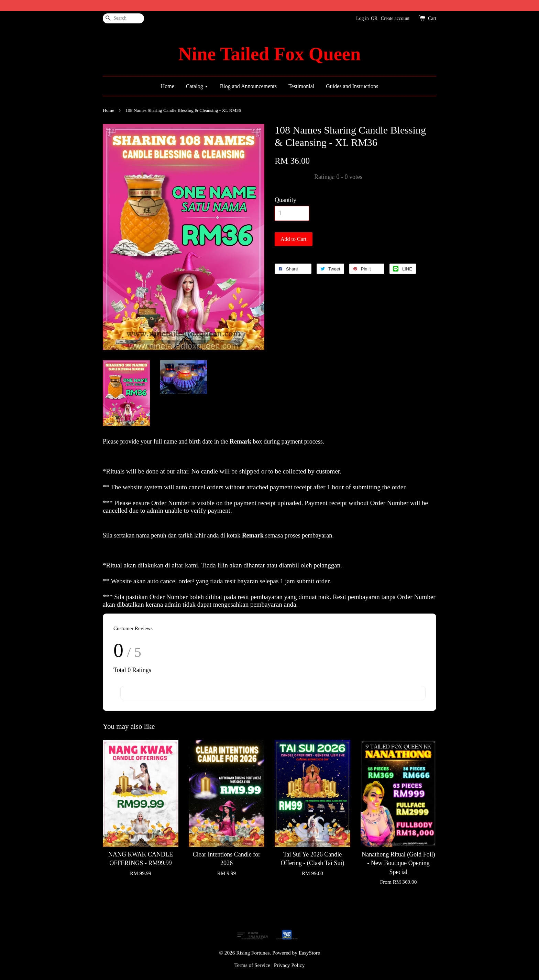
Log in (362, 18)
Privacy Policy (289, 965)
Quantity (285, 200)
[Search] (123, 18)
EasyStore (309, 953)
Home (168, 86)
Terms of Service (252, 965)
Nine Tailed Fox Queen (269, 54)
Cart (432, 18)
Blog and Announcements (248, 86)
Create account (395, 18)
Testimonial (301, 86)
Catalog (197, 86)
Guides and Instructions (352, 86)
